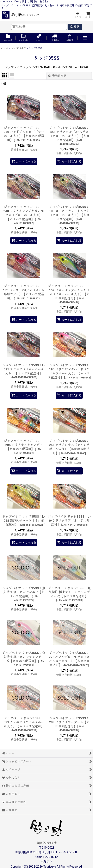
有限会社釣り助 (46, 843)
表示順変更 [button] (57, 76)
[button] (85, 38)
